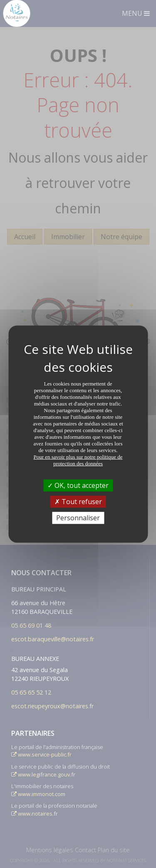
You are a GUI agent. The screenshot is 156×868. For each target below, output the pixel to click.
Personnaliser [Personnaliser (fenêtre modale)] (78, 518)
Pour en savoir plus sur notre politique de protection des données (78, 460)
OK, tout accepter (78, 485)
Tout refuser (78, 501)
